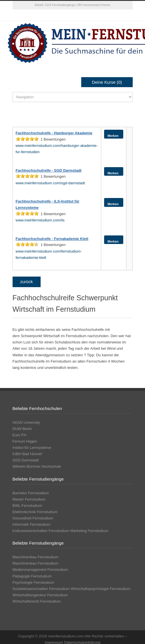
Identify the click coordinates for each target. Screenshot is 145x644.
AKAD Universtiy (26, 422)
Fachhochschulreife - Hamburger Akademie (54, 133)
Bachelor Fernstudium (31, 493)
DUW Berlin (22, 429)
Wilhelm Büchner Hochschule (37, 466)
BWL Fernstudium (27, 506)
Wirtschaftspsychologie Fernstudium (101, 589)
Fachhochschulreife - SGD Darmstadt (49, 170)
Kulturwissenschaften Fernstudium (41, 531)
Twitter (61, 15)
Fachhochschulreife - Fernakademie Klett (52, 239)
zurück (27, 282)
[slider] (27, 139)
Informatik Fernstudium (32, 524)
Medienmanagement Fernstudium (40, 570)
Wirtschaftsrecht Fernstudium (37, 601)
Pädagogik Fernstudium (32, 576)
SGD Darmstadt (26, 460)
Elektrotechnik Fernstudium (35, 512)
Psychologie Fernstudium (33, 582)
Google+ (84, 15)
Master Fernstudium (29, 499)
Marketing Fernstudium (89, 531)
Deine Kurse (107, 82)
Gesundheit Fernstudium (33, 518)
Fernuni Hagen (25, 441)
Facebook (73, 15)
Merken (112, 134)
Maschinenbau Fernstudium (35, 557)
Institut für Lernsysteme (32, 448)
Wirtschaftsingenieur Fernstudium (40, 595)
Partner (106, 5)
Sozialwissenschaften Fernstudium (41, 589)
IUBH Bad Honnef (27, 454)
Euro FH (19, 435)
